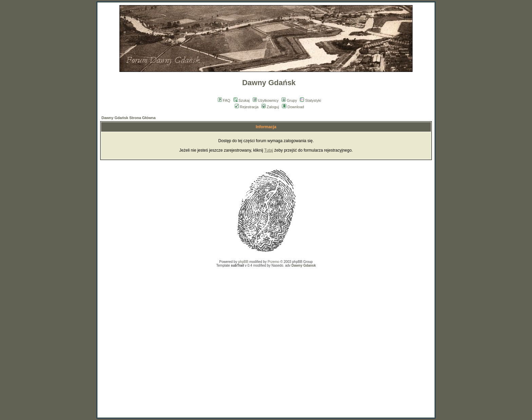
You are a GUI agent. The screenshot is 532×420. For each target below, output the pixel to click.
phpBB (243, 262)
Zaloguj (270, 107)
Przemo (273, 262)
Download (293, 107)
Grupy (289, 100)
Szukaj (242, 100)
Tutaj (269, 150)
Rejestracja (247, 107)
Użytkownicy (266, 100)
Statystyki (310, 100)
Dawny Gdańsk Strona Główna (129, 118)
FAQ (224, 100)
